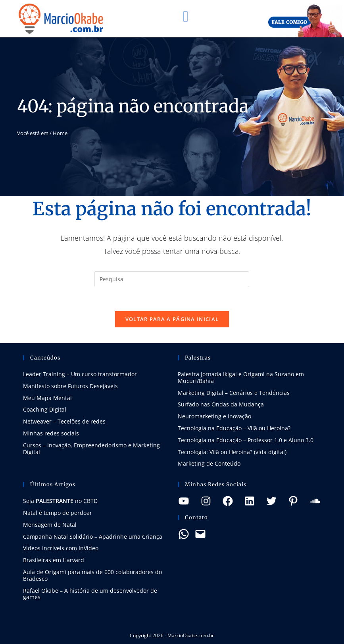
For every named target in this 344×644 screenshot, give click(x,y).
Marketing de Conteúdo (209, 463)
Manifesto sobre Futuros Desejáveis (70, 386)
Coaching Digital (45, 409)
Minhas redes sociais (51, 433)
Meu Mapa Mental (47, 398)
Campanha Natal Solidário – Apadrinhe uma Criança (93, 537)
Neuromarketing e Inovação (214, 416)
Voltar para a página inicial (172, 319)
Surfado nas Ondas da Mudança (221, 404)
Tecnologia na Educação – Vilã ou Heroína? (234, 428)
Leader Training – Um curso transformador (80, 374)
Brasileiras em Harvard (54, 560)
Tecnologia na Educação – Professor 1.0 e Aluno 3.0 (246, 440)
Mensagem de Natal (50, 525)
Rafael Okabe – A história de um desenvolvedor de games (90, 594)
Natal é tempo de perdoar (58, 513)
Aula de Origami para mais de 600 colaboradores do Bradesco (92, 575)
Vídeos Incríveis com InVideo (61, 548)
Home (60, 133)
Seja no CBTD (60, 501)
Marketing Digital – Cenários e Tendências (234, 393)
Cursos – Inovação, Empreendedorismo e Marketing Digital (91, 449)
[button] (186, 17)
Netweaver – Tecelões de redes (64, 421)
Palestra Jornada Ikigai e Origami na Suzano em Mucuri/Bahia (241, 377)
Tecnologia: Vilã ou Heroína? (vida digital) (232, 452)
